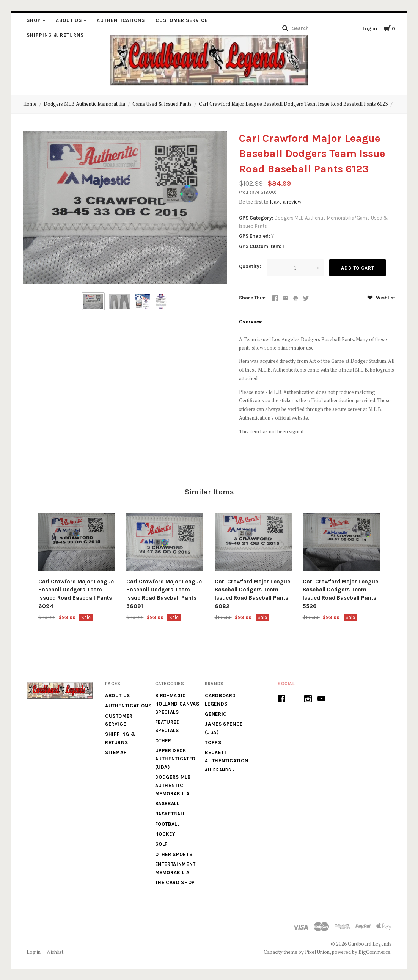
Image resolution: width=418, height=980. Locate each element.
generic (216, 714)
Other (163, 741)
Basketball (170, 814)
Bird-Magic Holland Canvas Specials (177, 704)
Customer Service (182, 20)
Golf (162, 844)
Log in (370, 29)
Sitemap (116, 752)
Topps (213, 742)
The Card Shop (175, 882)
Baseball (167, 804)
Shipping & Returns (55, 35)
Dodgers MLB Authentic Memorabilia (84, 104)
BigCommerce (374, 952)
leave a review (285, 202)
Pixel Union (317, 952)
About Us (69, 20)
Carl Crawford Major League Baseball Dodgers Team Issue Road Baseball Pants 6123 (293, 104)
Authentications (121, 20)
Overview (251, 322)
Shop (34, 20)
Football (167, 824)
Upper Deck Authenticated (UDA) (175, 759)
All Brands (218, 770)
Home (30, 104)
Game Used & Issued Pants (162, 104)
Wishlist (381, 298)
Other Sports (174, 854)
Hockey (165, 834)
